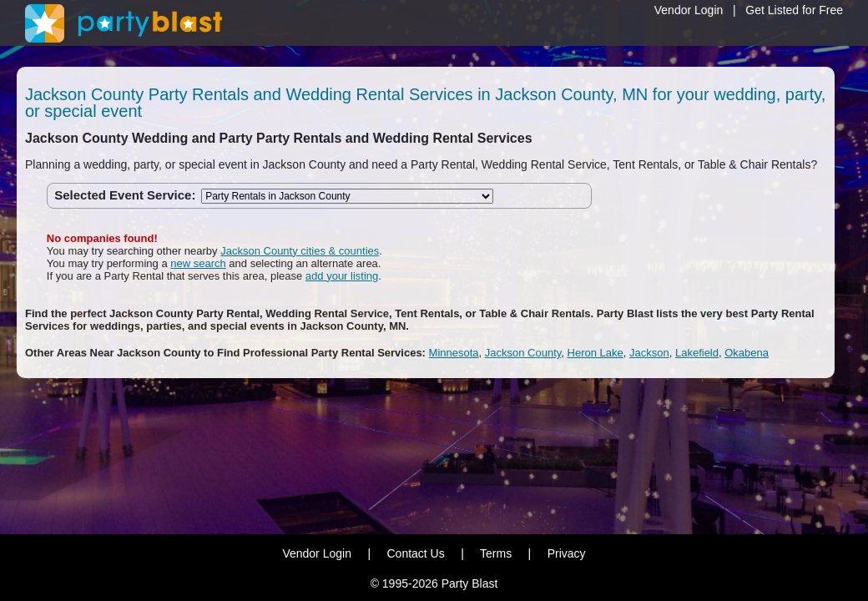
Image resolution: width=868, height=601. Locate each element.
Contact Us (415, 553)
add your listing (342, 276)
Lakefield (697, 353)
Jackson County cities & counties (300, 251)
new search (198, 263)
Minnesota (454, 353)
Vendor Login (689, 10)
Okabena (747, 353)
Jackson (649, 353)
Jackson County (523, 353)
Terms (496, 553)
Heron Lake (595, 353)
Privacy (567, 553)
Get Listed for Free (794, 10)
